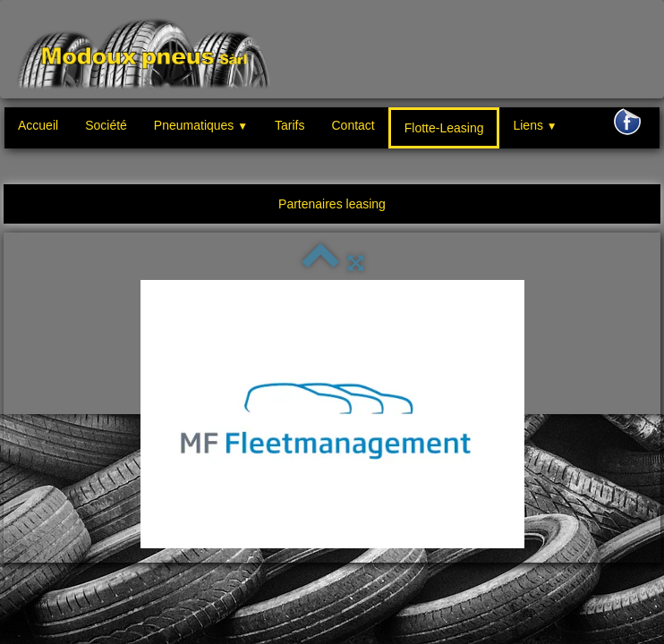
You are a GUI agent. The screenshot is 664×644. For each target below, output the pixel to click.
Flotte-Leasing (444, 128)
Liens (535, 125)
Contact (353, 125)
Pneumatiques (201, 125)
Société (106, 125)
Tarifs (289, 125)
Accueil (38, 125)
